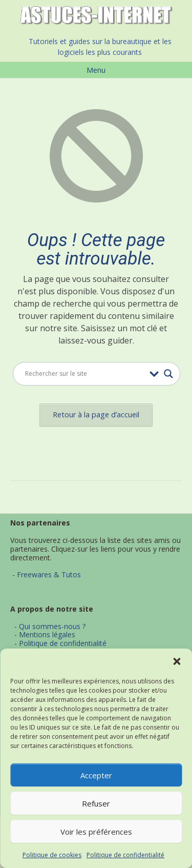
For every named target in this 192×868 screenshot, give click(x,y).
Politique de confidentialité (125, 855)
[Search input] (85, 374)
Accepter (96, 775)
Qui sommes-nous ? (52, 626)
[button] (177, 661)
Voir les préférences (96, 832)
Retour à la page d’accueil (96, 415)
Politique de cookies (52, 855)
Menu (96, 70)
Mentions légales (47, 634)
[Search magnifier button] (168, 374)
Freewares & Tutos (49, 574)
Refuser (96, 803)
